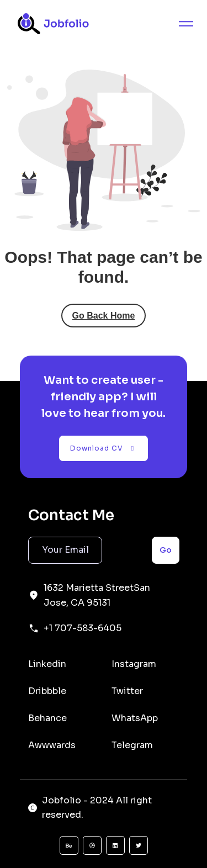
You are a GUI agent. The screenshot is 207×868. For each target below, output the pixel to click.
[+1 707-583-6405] (34, 628)
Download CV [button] (104, 448)
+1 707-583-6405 (83, 628)
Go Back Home (104, 316)
